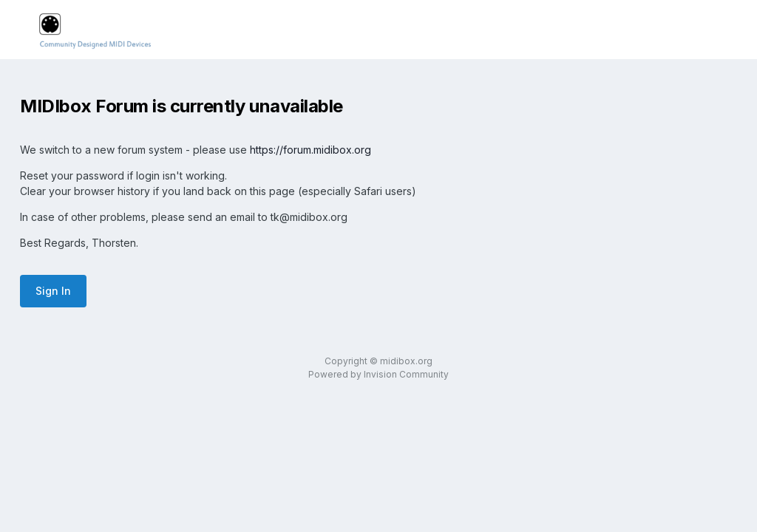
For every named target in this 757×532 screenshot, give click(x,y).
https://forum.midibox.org (310, 150)
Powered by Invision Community (378, 374)
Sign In (53, 291)
